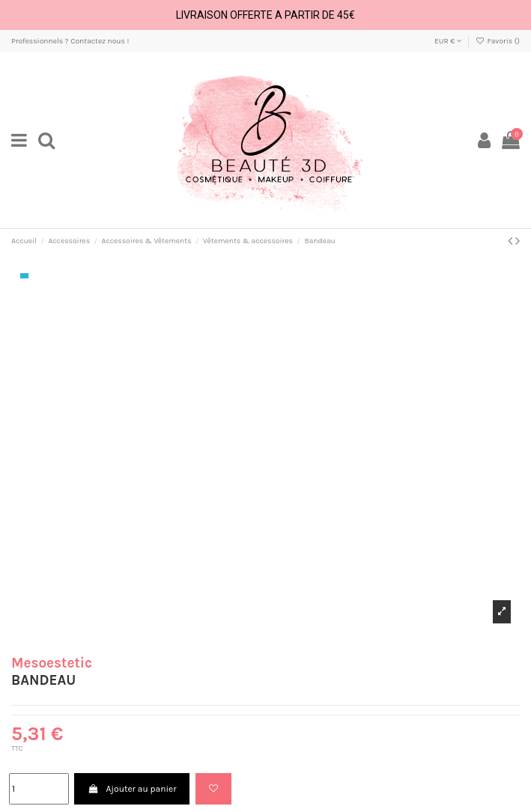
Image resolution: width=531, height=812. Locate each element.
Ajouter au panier (132, 789)
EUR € (448, 41)
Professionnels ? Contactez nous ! (70, 41)
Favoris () (498, 41)
